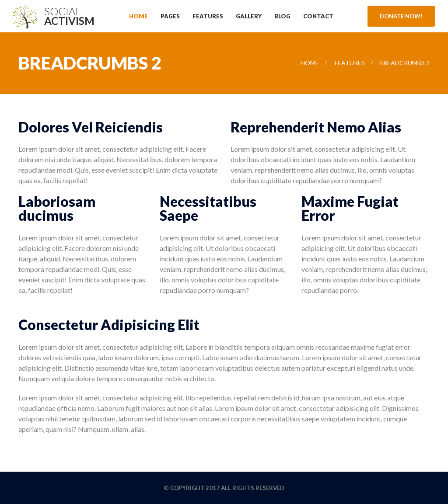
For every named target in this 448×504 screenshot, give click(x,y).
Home (138, 16)
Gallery (249, 16)
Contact (318, 16)
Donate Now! (401, 16)
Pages (170, 16)
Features (208, 16)
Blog (282, 16)
